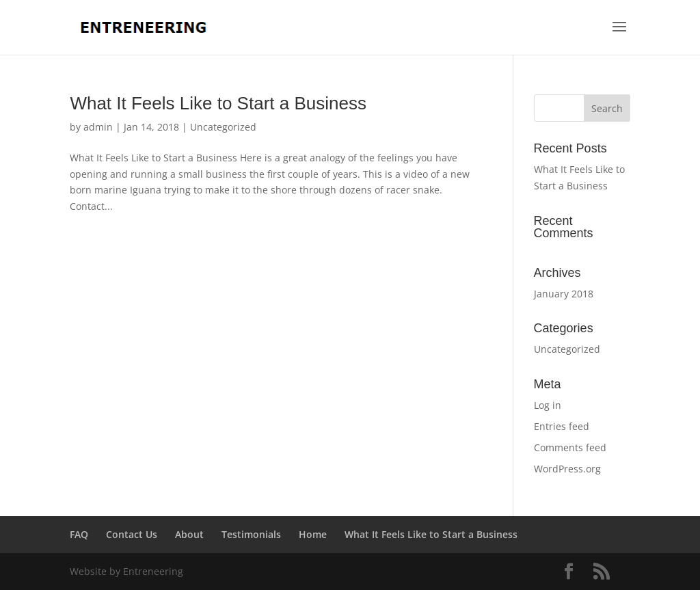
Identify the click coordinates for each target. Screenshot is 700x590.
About (189, 534)
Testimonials (251, 534)
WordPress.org (567, 469)
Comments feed (570, 447)
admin (98, 127)
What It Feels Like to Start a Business (218, 103)
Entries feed (562, 426)
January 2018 (564, 294)
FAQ (79, 534)
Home (313, 534)
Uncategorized (223, 127)
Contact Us (132, 534)
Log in (548, 405)
